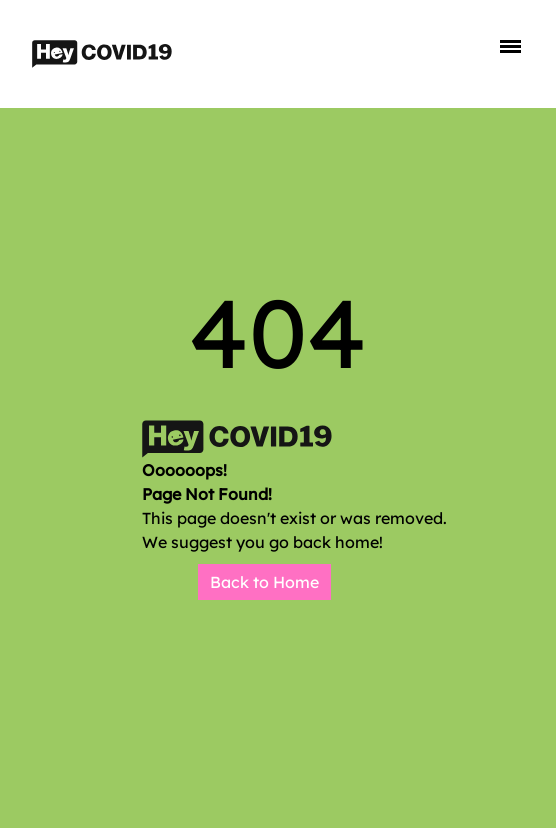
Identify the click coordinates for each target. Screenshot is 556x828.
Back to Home (264, 582)
